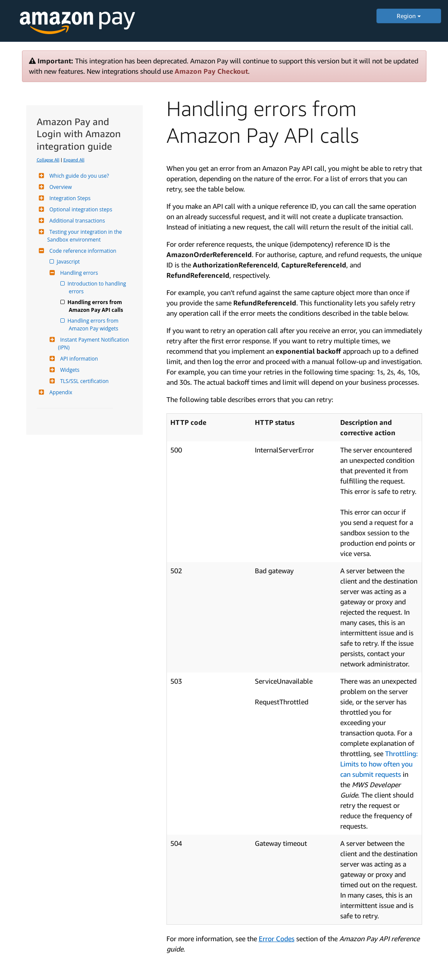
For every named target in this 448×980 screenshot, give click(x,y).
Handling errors (78, 273)
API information (78, 359)
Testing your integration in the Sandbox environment (85, 236)
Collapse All (48, 160)
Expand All (74, 160)
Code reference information (82, 251)
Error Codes (277, 939)
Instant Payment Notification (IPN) (94, 344)
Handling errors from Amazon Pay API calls (96, 306)
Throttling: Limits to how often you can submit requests (379, 764)
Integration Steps (69, 198)
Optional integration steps (80, 209)
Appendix (60, 392)
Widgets (69, 370)
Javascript (69, 262)
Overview (60, 187)
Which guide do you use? (78, 176)
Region (409, 16)
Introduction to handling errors (98, 287)
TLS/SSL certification (83, 381)
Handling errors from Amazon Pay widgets (94, 325)
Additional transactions (76, 221)
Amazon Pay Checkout (211, 71)
